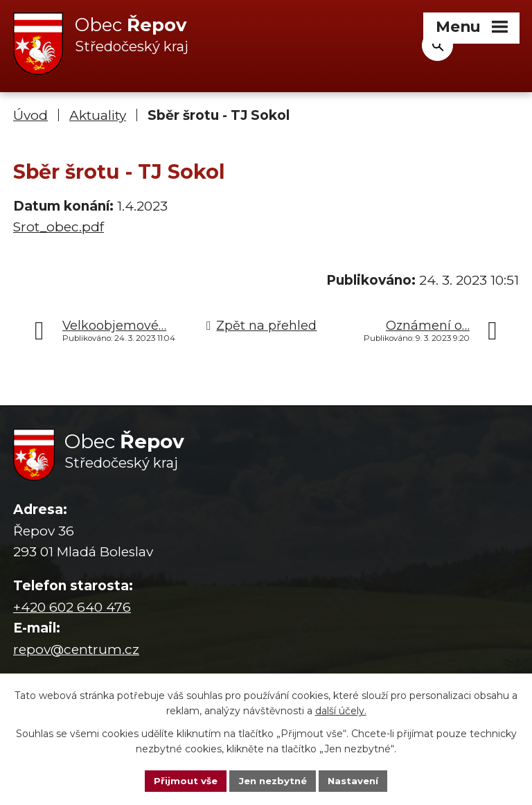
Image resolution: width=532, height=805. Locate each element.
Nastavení (357, 780)
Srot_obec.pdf (59, 228)
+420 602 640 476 (72, 608)
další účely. (341, 710)
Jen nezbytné (273, 780)
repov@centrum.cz (76, 649)
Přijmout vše (181, 780)
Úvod (30, 116)
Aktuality (98, 116)
